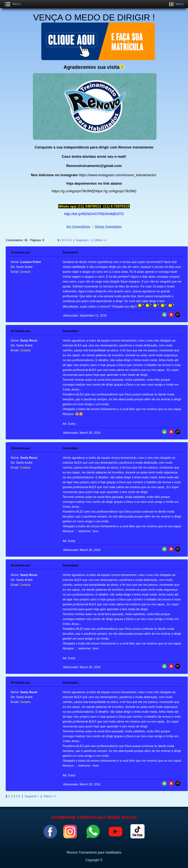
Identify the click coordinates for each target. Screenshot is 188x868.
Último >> (101, 240)
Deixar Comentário (108, 227)
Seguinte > (83, 240)
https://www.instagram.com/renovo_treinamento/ (117, 175)
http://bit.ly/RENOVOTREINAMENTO (94, 214)
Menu (17, 4)
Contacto (25, 272)
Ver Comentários (78, 227)
